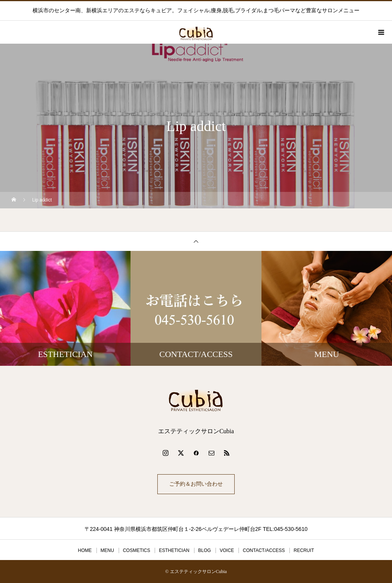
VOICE (227, 550)
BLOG (205, 550)
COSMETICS (136, 550)
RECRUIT (304, 550)
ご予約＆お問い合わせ (196, 484)
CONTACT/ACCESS (264, 550)
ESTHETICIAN (174, 550)
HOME (85, 550)
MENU (107, 550)
